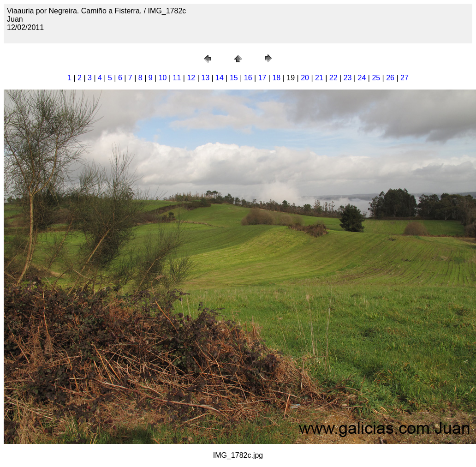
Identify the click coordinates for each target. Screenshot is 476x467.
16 (248, 78)
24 (362, 78)
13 (205, 78)
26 (390, 78)
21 (319, 78)
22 (333, 78)
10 (163, 78)
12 (191, 78)
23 (348, 78)
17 (262, 78)
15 (234, 78)
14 (220, 78)
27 (405, 78)
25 (376, 78)
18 (276, 78)
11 (177, 78)
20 (305, 78)
